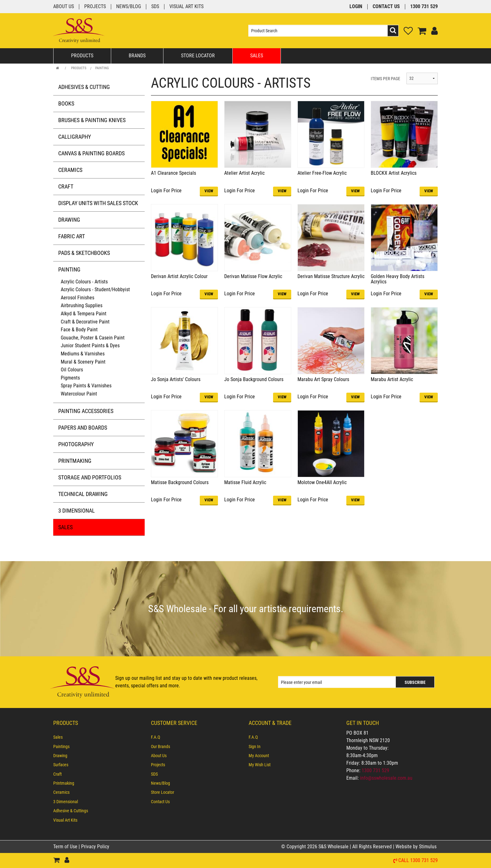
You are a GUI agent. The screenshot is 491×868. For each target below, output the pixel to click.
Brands (137, 56)
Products (82, 56)
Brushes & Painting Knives (92, 120)
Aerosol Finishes (78, 298)
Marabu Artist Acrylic (392, 379)
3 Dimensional (77, 511)
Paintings (61, 747)
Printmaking (75, 461)
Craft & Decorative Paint (85, 322)
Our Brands (160, 747)
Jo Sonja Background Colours (254, 379)
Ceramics (70, 170)
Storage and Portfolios (90, 477)
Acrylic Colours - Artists (84, 282)
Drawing (69, 220)
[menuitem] (99, 737)
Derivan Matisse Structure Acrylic (331, 276)
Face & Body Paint (79, 330)
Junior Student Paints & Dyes (90, 346)
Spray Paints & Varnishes (86, 386)
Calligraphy (75, 137)
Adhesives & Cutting (84, 87)
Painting (102, 68)
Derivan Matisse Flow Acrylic (253, 276)
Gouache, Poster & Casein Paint (93, 338)
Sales (257, 56)
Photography (76, 444)
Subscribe (415, 682)
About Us (64, 7)
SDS (155, 7)
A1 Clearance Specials (173, 173)
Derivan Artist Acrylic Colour (179, 276)
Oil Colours (72, 370)
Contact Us (386, 7)
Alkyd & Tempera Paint (84, 314)
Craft (66, 186)
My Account (259, 756)
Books (66, 103)
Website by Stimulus (417, 847)
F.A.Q (155, 737)
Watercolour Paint (79, 394)
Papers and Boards (83, 428)
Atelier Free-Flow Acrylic (322, 173)
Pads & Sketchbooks (84, 253)
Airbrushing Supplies (82, 305)
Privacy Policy (95, 847)
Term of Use (66, 847)
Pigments (70, 378)
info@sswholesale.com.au (386, 778)
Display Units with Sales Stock (98, 203)
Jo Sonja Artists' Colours (176, 379)
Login (356, 7)
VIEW (209, 191)
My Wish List (260, 765)
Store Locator (198, 56)
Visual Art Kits (186, 7)
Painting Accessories (86, 411)
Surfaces (61, 765)
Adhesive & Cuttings (71, 811)
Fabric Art (72, 236)
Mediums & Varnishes (83, 354)
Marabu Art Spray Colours (323, 379)
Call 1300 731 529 (418, 861)
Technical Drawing (83, 494)
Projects (95, 7)
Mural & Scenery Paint (83, 362)
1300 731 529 (424, 7)
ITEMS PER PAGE (385, 79)
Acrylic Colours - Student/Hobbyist (95, 289)
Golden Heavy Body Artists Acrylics (398, 279)
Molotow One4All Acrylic (322, 482)
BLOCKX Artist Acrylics (394, 173)
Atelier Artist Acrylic (244, 173)
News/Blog (129, 7)
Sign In (255, 747)
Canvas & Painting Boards (91, 153)
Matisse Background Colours (180, 482)
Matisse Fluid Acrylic (245, 482)
